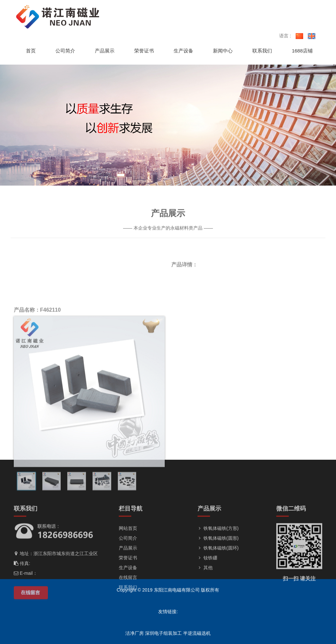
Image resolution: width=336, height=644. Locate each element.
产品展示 (128, 580)
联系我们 (128, 619)
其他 (205, 599)
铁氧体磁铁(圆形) (218, 570)
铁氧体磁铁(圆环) (218, 580)
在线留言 (128, 609)
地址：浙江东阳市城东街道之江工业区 (56, 585)
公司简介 (128, 570)
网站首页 (128, 560)
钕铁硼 (207, 590)
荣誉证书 (128, 590)
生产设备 (128, 599)
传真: (22, 595)
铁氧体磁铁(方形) (218, 560)
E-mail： (26, 605)
